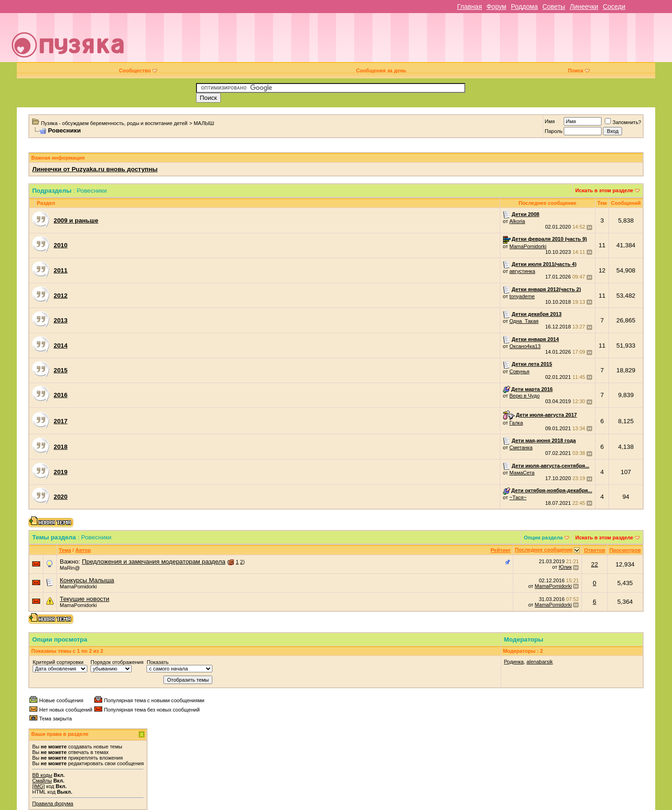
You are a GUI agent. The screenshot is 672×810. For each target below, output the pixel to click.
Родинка (514, 662)
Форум (496, 7)
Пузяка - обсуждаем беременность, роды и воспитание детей (114, 123)
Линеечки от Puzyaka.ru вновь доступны (95, 169)
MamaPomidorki (528, 246)
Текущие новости (84, 599)
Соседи (614, 7)
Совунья (519, 371)
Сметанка (521, 447)
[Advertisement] (402, 41)
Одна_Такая (524, 321)
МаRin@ (70, 568)
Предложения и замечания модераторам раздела (154, 562)
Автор (83, 550)
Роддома (525, 7)
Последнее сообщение (544, 550)
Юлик (565, 567)
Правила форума (53, 803)
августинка (522, 271)
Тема (65, 550)
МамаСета (522, 473)
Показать (157, 662)
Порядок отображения (117, 662)
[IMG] (38, 786)
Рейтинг (500, 550)
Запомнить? (623, 122)
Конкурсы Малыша (87, 580)
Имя (549, 121)
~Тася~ (518, 497)
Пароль (553, 131)
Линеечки (584, 7)
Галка (516, 423)
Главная (469, 7)
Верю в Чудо (524, 396)
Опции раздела (543, 538)
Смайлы (42, 781)
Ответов (594, 550)
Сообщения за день (381, 70)
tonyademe (522, 296)
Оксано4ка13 (525, 346)
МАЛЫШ (204, 123)
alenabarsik (539, 662)
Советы (554, 7)
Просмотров (625, 550)
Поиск (579, 70)
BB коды (42, 775)
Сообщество (138, 70)
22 (595, 564)
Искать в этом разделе (604, 190)
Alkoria (517, 221)
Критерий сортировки (58, 662)
